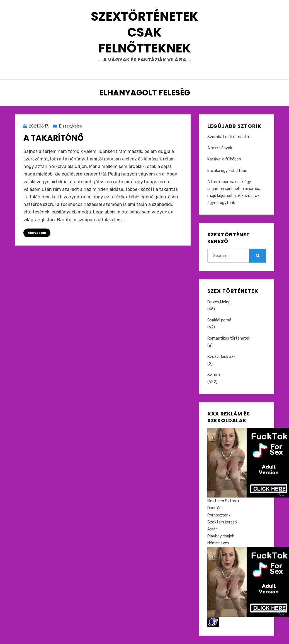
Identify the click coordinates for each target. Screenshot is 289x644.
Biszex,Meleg (71, 126)
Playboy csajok (221, 536)
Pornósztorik (219, 515)
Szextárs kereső (222, 522)
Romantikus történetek (229, 338)
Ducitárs (215, 508)
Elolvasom (37, 233)
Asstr (212, 529)
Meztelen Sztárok (223, 501)
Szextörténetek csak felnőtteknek (144, 32)
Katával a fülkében (224, 159)
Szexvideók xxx (222, 357)
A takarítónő (54, 138)
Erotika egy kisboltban (227, 171)
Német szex (218, 543)
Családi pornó (219, 320)
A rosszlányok (220, 148)
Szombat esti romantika (229, 137)
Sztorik (214, 375)
